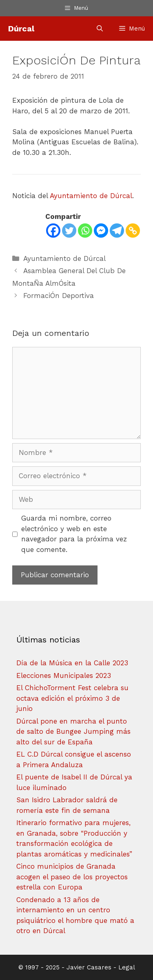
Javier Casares (89, 967)
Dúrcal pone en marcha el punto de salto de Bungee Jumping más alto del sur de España (73, 732)
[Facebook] (53, 231)
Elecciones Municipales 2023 (64, 675)
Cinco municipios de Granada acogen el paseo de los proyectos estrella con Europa (72, 877)
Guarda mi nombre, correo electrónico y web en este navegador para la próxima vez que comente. (74, 534)
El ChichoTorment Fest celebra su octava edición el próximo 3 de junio (72, 698)
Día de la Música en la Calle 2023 (72, 663)
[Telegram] (117, 231)
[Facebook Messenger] (101, 231)
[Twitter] (69, 231)
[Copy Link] (133, 231)
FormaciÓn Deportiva (59, 296)
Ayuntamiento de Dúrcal (91, 196)
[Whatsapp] (85, 231)
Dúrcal (21, 29)
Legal (127, 967)
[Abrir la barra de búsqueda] (100, 29)
